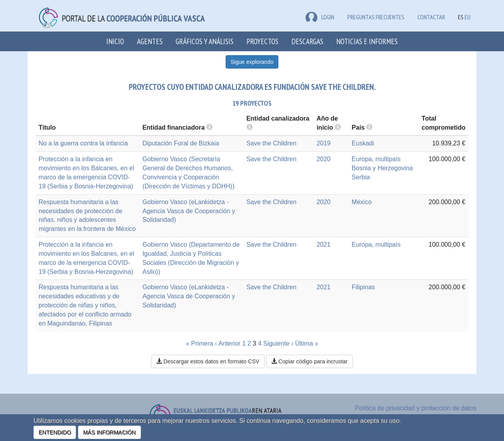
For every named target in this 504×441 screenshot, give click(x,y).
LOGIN (320, 17)
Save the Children (271, 143)
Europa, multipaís (376, 159)
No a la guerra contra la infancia (83, 143)
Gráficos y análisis (205, 41)
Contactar (431, 17)
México (362, 202)
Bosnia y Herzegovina (382, 168)
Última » (307, 343)
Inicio (115, 41)
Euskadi (363, 143)
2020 (324, 159)
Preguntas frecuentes (376, 17)
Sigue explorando (252, 62)
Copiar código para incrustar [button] (309, 361)
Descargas (307, 41)
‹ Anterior (228, 343)
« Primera (199, 343)
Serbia (361, 177)
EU (468, 17)
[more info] (338, 127)
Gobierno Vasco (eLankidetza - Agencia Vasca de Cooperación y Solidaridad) (189, 211)
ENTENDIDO (55, 432)
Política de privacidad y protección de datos (416, 408)
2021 (324, 245)
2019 (324, 143)
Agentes (150, 41)
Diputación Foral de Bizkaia (181, 143)
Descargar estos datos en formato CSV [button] (208, 361)
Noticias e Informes (367, 41)
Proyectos (262, 41)
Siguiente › (278, 343)
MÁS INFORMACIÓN (109, 432)
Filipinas (363, 287)
